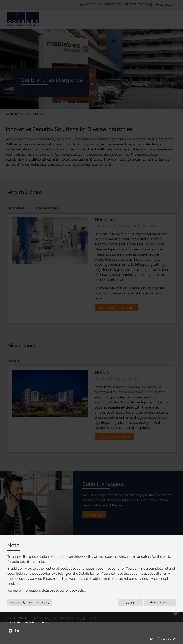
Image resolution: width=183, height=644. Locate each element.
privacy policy (76, 590)
